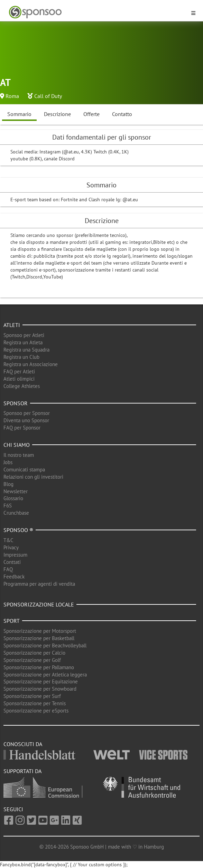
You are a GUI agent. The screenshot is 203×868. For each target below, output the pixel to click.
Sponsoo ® (18, 530)
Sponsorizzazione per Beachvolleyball (45, 645)
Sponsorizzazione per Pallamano (39, 667)
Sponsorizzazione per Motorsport (40, 631)
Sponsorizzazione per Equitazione (41, 681)
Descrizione (57, 114)
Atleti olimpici (19, 379)
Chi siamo (17, 445)
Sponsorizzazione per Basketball (39, 638)
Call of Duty (48, 96)
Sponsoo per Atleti (24, 335)
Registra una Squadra (26, 350)
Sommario (19, 114)
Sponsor (16, 403)
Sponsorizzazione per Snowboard (40, 689)
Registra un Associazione (31, 364)
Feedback (14, 577)
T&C (8, 540)
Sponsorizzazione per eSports (36, 711)
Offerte (91, 114)
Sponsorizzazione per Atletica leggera (45, 675)
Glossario (13, 498)
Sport (12, 621)
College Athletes (22, 386)
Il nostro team (19, 455)
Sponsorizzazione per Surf (32, 696)
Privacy (11, 547)
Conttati (12, 562)
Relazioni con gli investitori (33, 477)
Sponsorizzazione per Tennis (35, 703)
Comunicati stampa (24, 470)
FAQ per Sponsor (22, 428)
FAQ (8, 569)
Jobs (8, 462)
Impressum (15, 555)
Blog (8, 484)
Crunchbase (16, 513)
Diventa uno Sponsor (26, 420)
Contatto (122, 114)
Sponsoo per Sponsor (27, 413)
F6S (8, 506)
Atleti (12, 325)
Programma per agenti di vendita (39, 584)
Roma (12, 96)
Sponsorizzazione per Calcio (34, 653)
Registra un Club (21, 357)
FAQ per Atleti (19, 371)
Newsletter (16, 491)
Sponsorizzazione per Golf (32, 660)
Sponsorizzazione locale (39, 604)
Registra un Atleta (23, 342)
